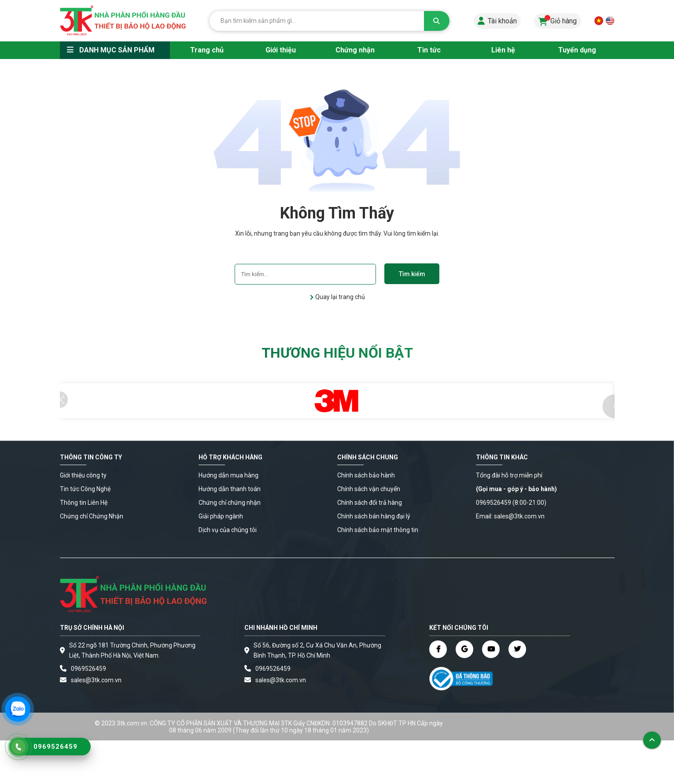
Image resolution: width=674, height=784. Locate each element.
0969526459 (88, 669)
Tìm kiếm (412, 274)
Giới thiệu (281, 50)
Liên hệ (503, 50)
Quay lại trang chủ (339, 297)
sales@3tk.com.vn (96, 680)
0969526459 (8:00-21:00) (511, 503)
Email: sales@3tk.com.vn (510, 516)
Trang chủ (207, 50)
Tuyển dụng (577, 50)
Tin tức (429, 50)
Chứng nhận (355, 50)
